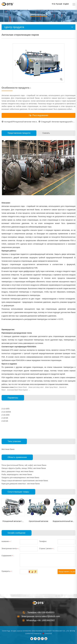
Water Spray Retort (51, 387)
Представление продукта (19, 133)
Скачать (46, 133)
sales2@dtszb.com (51, 616)
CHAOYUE (48, 634)
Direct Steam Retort (20, 387)
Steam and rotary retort (36, 387)
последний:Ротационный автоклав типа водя (20, 122)
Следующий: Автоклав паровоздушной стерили (57, 122)
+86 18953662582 (46, 620)
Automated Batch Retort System (18, 390)
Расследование (38, 115)
